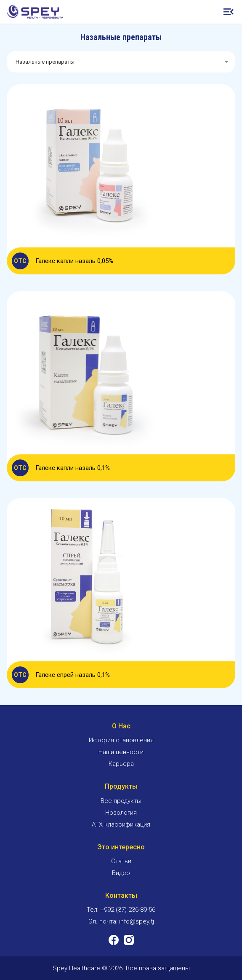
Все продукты (121, 801)
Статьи (121, 861)
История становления (121, 740)
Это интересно (121, 847)
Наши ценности (121, 752)
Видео (121, 873)
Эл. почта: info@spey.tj (121, 921)
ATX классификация (121, 824)
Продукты (121, 786)
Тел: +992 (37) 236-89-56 (121, 910)
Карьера (121, 764)
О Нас (121, 726)
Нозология (121, 813)
